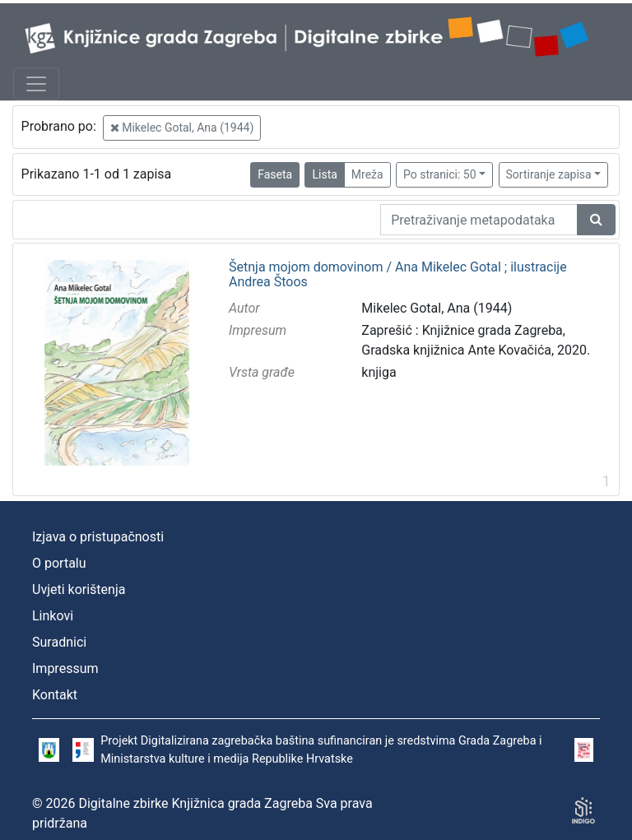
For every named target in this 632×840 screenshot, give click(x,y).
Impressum (65, 668)
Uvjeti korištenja (79, 589)
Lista (324, 174)
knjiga (379, 372)
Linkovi (53, 616)
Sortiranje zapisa (549, 174)
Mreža (367, 174)
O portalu (59, 563)
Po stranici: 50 (440, 174)
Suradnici (59, 642)
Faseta (275, 174)
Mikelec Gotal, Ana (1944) (182, 128)
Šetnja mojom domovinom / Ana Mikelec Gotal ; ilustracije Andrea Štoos (398, 274)
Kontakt (55, 695)
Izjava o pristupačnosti (98, 537)
